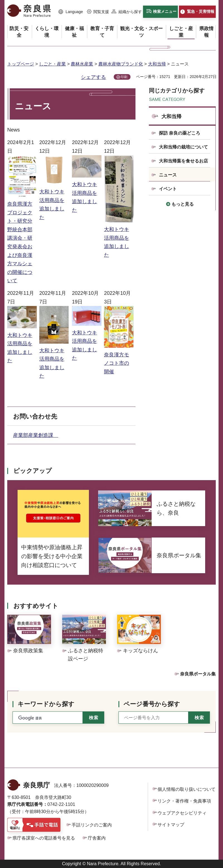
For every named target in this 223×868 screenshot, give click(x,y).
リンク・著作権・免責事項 (184, 801)
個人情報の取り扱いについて (186, 789)
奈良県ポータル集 (198, 674)
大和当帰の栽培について (183, 147)
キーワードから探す (46, 704)
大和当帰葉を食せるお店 (183, 161)
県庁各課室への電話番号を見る (44, 838)
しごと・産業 (52, 64)
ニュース (168, 175)
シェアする (93, 77)
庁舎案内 (97, 838)
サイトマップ (171, 825)
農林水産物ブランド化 (121, 64)
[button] (71, 12)
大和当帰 (157, 64)
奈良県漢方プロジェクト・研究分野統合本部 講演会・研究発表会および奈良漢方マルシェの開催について (22, 238)
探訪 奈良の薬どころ (180, 133)
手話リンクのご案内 (92, 825)
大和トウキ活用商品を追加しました (54, 200)
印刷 (124, 77)
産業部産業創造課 (36, 435)
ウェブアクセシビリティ (182, 813)
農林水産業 (82, 64)
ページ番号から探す (152, 704)
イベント (168, 189)
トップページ (21, 64)
